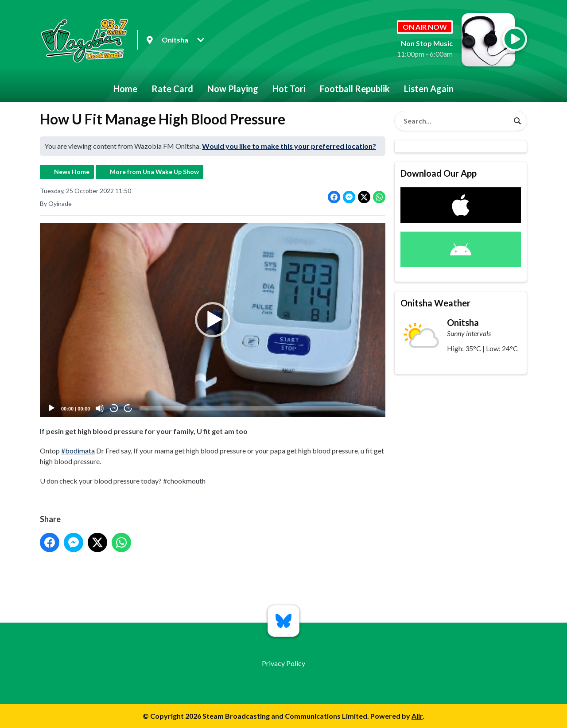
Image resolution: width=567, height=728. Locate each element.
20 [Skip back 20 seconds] (114, 409)
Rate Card (172, 89)
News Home (72, 172)
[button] (213, 320)
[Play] (51, 408)
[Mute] (100, 408)
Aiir (417, 716)
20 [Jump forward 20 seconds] (128, 409)
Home (125, 89)
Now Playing (233, 89)
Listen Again (429, 89)
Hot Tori (289, 89)
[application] (213, 320)
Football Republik (355, 89)
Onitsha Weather (435, 303)
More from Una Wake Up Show (154, 172)
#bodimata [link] (78, 451)
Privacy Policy (283, 663)
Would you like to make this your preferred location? (289, 146)
